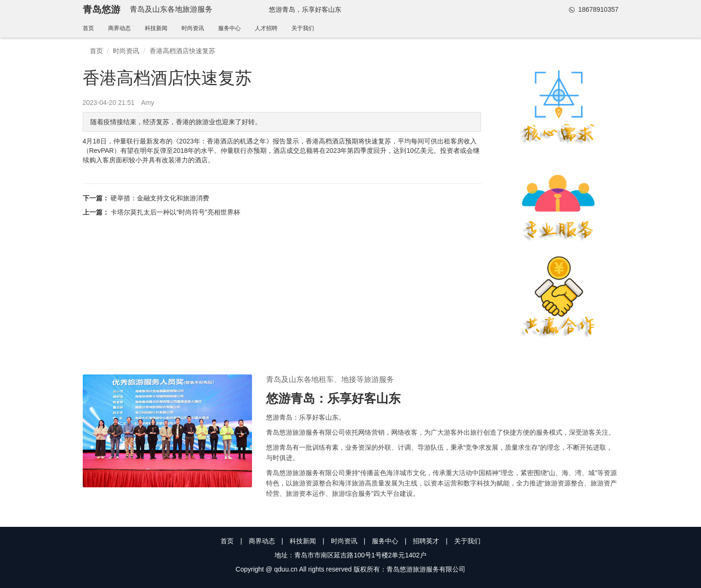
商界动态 (119, 28)
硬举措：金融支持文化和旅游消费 (160, 198)
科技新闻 (156, 28)
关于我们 (303, 28)
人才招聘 (266, 28)
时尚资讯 (193, 28)
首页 (88, 28)
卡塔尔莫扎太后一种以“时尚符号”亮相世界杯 (175, 212)
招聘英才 (426, 541)
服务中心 (229, 28)
